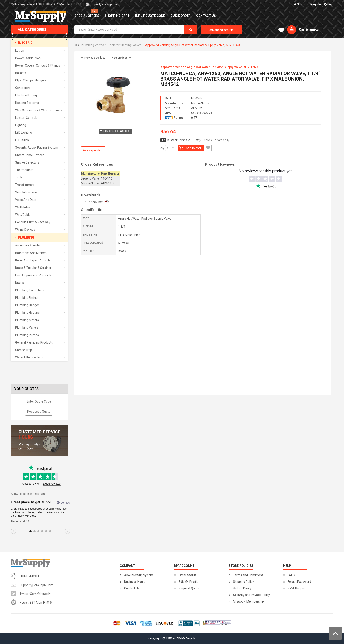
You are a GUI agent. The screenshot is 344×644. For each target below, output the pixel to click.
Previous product (92, 58)
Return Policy (242, 588)
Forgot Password (299, 582)
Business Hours (135, 582)
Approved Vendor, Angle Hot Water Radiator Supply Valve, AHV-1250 (193, 45)
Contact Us (132, 588)
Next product (122, 58)
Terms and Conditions (248, 575)
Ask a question (93, 150)
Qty (162, 148)
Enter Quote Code (39, 401)
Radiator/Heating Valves (125, 45)
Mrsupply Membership (248, 601)
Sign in (302, 4)
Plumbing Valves (92, 45)
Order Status (187, 575)
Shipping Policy (243, 582)
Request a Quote (39, 412)
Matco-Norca (200, 103)
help (329, 4)
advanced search (221, 30)
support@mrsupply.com (106, 4)
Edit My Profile (188, 582)
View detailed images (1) (116, 131)
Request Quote (189, 588)
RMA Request (297, 588)
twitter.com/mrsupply (35, 594)
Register (316, 4)
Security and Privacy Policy (251, 595)
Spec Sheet (97, 202)
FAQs (291, 575)
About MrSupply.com (139, 575)
